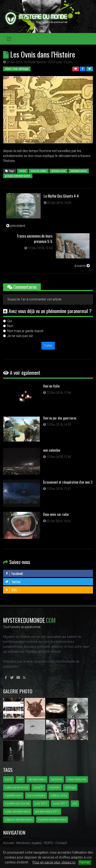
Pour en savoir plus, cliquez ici (54, 862)
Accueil (8, 843)
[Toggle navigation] (9, 39)
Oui (9, 321)
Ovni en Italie (51, 386)
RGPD (49, 843)
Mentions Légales (29, 843)
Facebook (14, 574)
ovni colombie (52, 450)
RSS (11, 590)
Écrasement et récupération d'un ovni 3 (68, 482)
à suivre (82, 266)
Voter (48, 346)
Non (10, 326)
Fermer (85, 862)
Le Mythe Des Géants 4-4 (61, 196)
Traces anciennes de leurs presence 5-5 (35, 239)
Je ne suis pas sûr (20, 336)
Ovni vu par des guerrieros (60, 418)
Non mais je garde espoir (25, 331)
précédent (16, 226)
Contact (61, 843)
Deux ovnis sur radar (56, 514)
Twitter (13, 582)
